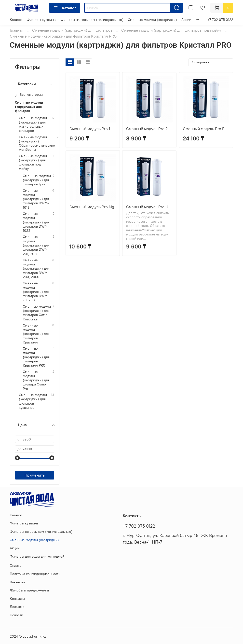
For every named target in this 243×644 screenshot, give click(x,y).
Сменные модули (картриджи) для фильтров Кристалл (36, 334)
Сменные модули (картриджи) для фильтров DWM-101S (36, 199)
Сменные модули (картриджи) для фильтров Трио (37, 180)
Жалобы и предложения (29, 590)
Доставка (17, 607)
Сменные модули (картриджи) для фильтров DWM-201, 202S (36, 245)
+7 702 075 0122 (220, 20)
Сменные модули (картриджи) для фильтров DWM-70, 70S (36, 292)
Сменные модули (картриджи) (152, 20)
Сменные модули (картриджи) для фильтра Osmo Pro (36, 380)
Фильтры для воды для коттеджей (37, 556)
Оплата (15, 565)
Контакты (17, 599)
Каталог (65, 8)
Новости (16, 615)
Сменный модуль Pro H (147, 207)
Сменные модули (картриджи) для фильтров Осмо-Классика (37, 313)
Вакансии (17, 582)
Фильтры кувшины (41, 20)
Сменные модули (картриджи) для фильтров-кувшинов (33, 401)
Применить (35, 475)
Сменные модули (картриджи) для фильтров (72, 30)
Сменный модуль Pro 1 (90, 129)
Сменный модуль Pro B (204, 129)
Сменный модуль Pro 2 (147, 129)
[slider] (17, 458)
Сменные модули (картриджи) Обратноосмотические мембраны (37, 144)
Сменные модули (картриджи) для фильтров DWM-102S (36, 222)
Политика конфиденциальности (35, 574)
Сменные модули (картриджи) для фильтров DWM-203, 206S (36, 269)
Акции (186, 20)
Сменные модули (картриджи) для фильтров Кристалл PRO (36, 357)
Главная (17, 30)
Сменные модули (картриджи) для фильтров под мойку (171, 30)
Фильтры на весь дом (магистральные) (92, 20)
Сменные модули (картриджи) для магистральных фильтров (33, 124)
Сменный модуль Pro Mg (92, 207)
